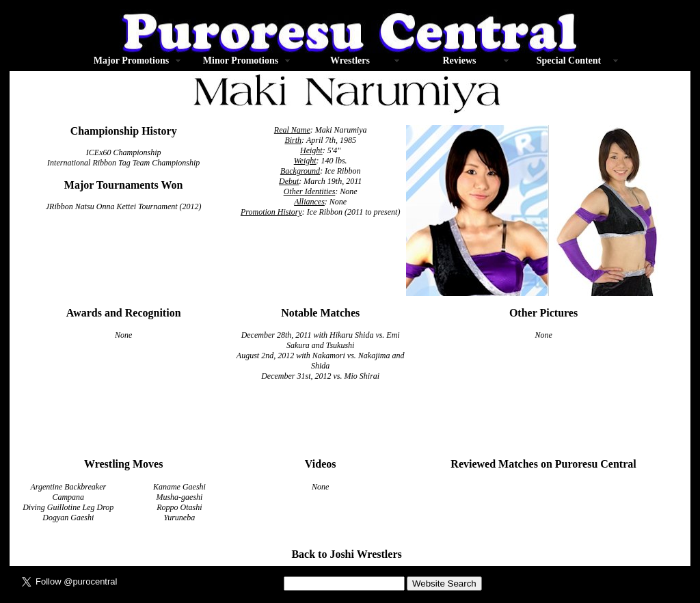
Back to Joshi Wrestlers (346, 554)
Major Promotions (131, 61)
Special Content (569, 61)
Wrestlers (350, 61)
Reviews (460, 61)
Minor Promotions (241, 61)
